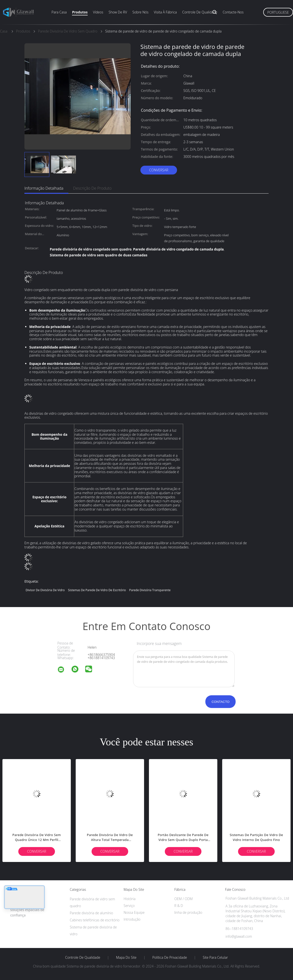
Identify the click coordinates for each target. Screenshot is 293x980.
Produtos (80, 12)
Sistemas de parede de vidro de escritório (97, 590)
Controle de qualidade (200, 12)
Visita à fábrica (165, 12)
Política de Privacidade (170, 958)
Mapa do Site (126, 958)
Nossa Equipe (134, 912)
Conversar (159, 170)
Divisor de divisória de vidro (45, 590)
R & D (179, 906)
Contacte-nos (233, 12)
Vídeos (98, 12)
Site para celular (215, 958)
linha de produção (188, 912)
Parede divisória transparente (150, 590)
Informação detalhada (44, 188)
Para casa (59, 12)
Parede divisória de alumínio (92, 913)
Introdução (132, 919)
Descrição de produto (93, 188)
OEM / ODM (183, 899)
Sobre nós (140, 12)
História (130, 899)
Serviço (129, 906)
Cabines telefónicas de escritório (95, 920)
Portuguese (278, 12)
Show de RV (118, 12)
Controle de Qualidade (83, 958)
